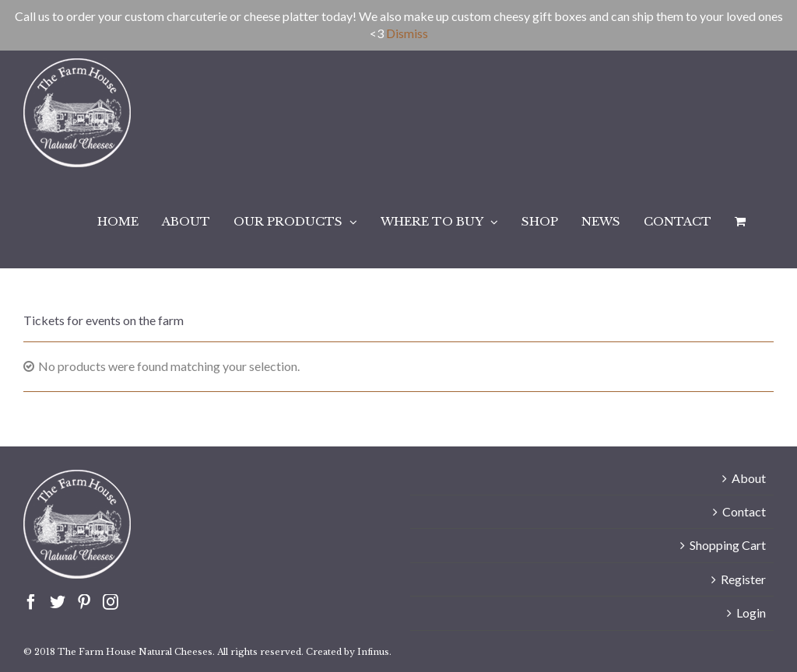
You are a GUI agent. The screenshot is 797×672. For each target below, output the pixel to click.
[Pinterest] (84, 602)
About (749, 478)
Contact (744, 511)
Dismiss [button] (407, 33)
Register (743, 579)
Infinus (373, 652)
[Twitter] (58, 602)
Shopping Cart (728, 545)
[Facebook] (31, 602)
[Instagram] (111, 602)
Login (751, 612)
